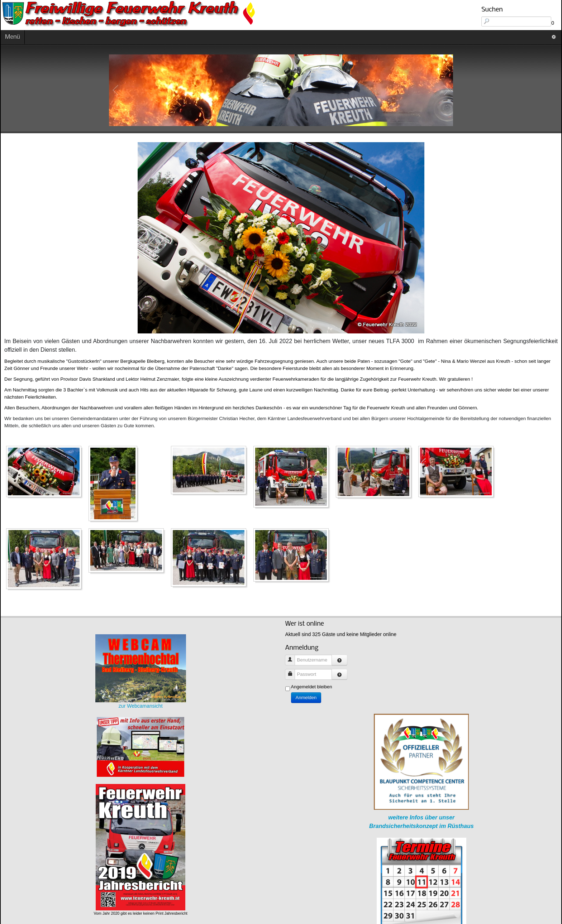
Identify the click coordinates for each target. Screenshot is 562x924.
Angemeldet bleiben (312, 687)
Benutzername (293, 657)
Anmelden (306, 697)
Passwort (293, 671)
